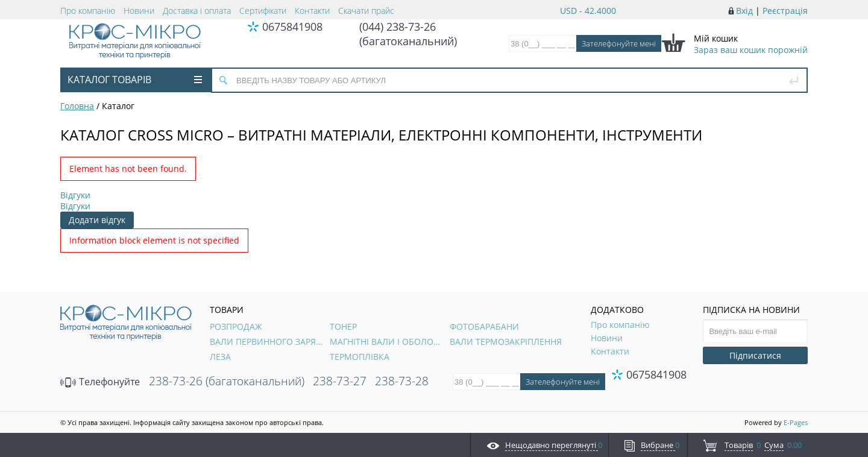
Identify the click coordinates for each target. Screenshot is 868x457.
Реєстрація (785, 11)
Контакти (312, 11)
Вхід (744, 11)
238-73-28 (402, 381)
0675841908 (292, 27)
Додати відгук (97, 220)
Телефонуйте (100, 382)
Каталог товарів (135, 80)
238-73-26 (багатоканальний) (227, 381)
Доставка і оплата (197, 11)
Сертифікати (263, 11)
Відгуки (75, 195)
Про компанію (88, 11)
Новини (139, 11)
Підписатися (755, 355)
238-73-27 (340, 381)
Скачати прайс (366, 11)
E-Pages (796, 422)
